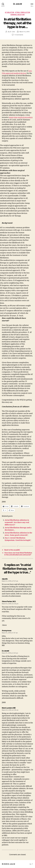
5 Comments (19, 35)
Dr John (13, 32)
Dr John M (17, 4)
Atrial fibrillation (23, 12)
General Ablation (17, 15)
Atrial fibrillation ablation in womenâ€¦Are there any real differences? (17, 522)
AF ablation (10, 12)
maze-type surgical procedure (21, 117)
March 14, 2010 (24, 32)
